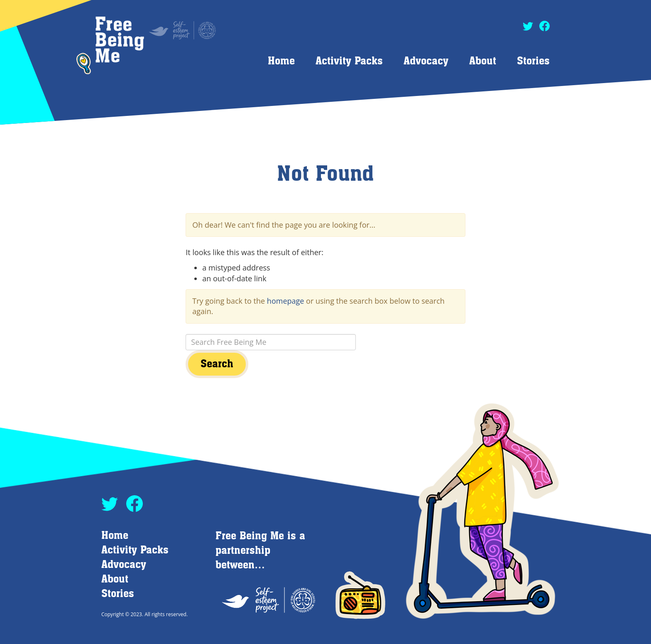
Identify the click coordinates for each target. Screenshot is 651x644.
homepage (286, 301)
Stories (533, 61)
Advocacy (426, 61)
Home (281, 61)
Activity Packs (349, 61)
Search (217, 364)
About (483, 61)
